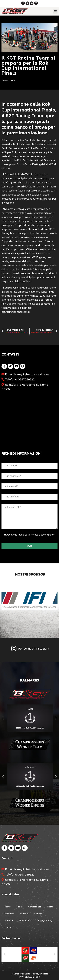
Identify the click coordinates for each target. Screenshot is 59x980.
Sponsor (9, 920)
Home (7, 907)
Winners (24, 914)
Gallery (38, 914)
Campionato (35, 907)
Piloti (50, 907)
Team (19, 907)
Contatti (9, 927)
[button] (55, 11)
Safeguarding (45, 920)
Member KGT (25, 920)
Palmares (9, 914)
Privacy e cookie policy (42, 535)
